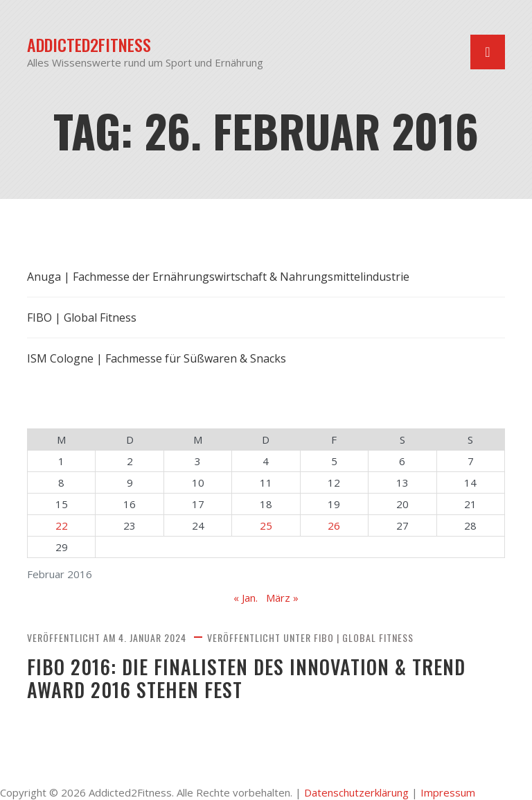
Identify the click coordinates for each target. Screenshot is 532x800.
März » (282, 598)
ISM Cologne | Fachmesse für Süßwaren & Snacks (157, 358)
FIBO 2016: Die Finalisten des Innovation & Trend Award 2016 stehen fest (246, 678)
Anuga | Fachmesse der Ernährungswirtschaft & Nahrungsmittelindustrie (218, 277)
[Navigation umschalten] (488, 52)
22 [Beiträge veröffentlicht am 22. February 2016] (62, 525)
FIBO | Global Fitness (364, 637)
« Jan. (246, 598)
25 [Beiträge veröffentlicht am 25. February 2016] (266, 525)
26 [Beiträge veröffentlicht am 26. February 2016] (334, 525)
